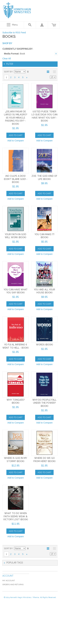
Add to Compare (16, 141)
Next (27, 77)
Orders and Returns (13, 585)
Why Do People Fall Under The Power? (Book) (44, 403)
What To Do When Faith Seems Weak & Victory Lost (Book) (16, 516)
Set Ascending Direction (28, 72)
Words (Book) (44, 345)
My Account (9, 581)
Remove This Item (56, 54)
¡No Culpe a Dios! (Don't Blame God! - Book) (16, 179)
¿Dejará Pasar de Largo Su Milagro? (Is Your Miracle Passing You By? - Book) (16, 118)
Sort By (8, 72)
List (54, 72)
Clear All (7, 59)
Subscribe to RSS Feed (14, 33)
